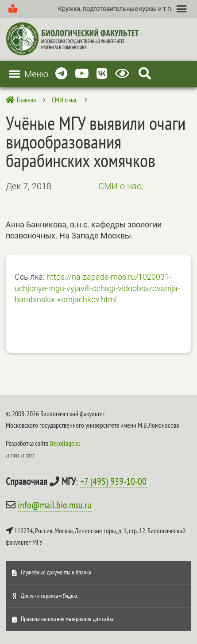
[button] (115, 9)
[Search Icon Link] (145, 74)
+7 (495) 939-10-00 (113, 481)
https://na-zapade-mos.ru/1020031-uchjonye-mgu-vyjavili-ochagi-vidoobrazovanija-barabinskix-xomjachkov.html (97, 288)
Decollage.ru (65, 443)
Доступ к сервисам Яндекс (49, 596)
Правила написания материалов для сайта (67, 619)
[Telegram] (61, 74)
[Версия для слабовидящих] (124, 74)
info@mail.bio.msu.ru (55, 505)
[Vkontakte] (102, 74)
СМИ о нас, (121, 186)
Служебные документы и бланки (56, 572)
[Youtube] (82, 74)
